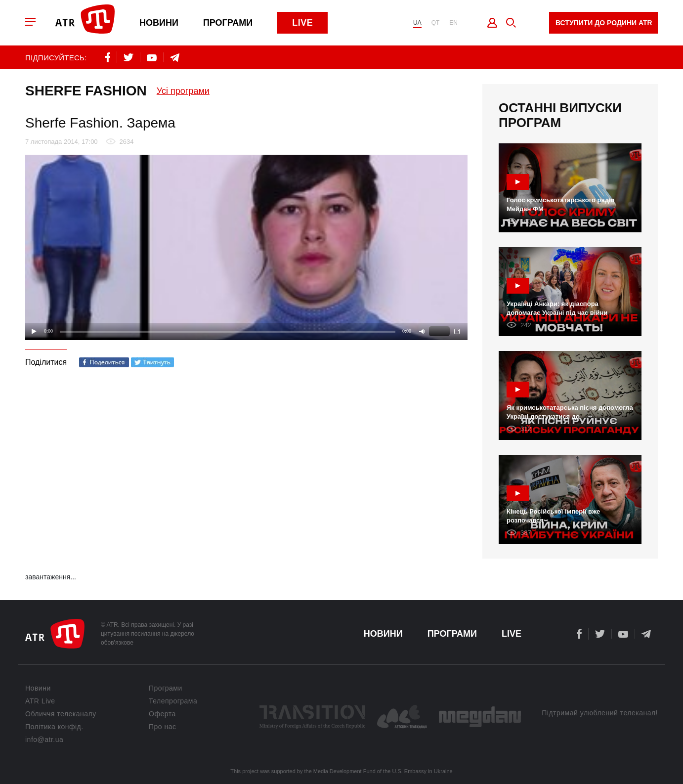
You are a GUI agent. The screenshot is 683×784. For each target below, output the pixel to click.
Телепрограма (173, 701)
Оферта (162, 714)
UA (417, 23)
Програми (228, 23)
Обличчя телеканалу (61, 714)
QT (436, 23)
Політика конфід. (54, 727)
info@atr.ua (44, 740)
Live (302, 23)
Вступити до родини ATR (604, 23)
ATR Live (40, 701)
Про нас (163, 727)
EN (453, 23)
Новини (159, 23)
